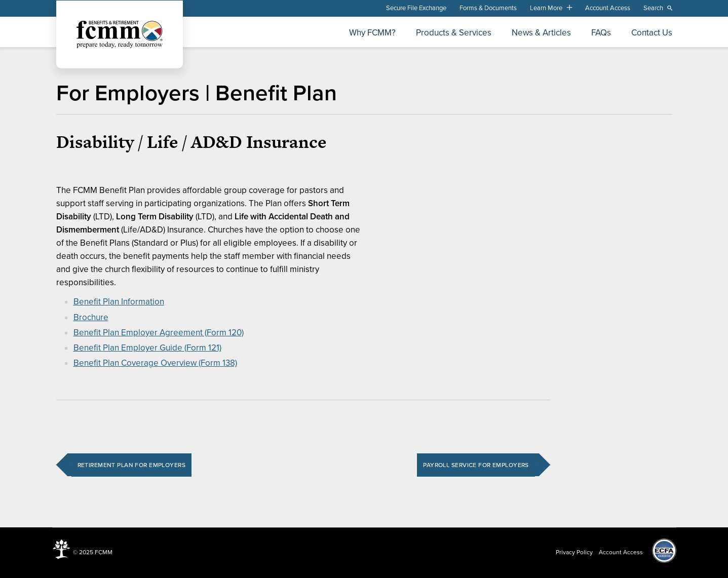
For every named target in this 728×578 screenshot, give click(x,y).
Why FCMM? (372, 33)
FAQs (601, 33)
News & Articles (541, 33)
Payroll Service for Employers (476, 465)
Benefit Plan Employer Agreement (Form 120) (159, 333)
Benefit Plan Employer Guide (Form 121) (147, 348)
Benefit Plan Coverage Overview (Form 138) (155, 363)
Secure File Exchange (416, 8)
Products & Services (454, 33)
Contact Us (652, 33)
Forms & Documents (488, 8)
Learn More (546, 8)
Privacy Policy (574, 552)
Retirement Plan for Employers (131, 465)
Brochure (91, 317)
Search (653, 8)
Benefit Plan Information (119, 302)
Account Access (608, 8)
